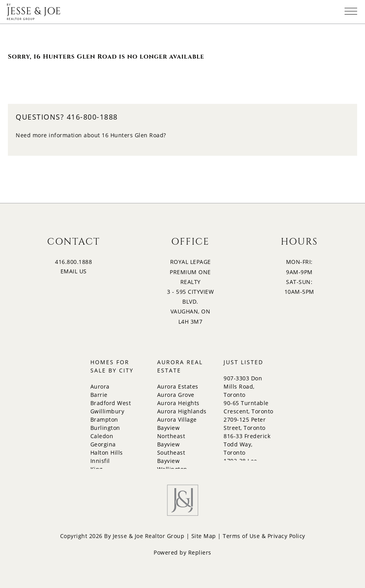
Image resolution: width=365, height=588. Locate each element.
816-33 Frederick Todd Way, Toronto (247, 444)
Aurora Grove (176, 395)
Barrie (99, 395)
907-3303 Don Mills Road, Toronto (243, 386)
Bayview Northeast (171, 432)
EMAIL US (74, 271)
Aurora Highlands (182, 411)
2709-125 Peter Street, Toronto (245, 424)
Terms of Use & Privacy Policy (264, 536)
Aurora (100, 386)
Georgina (103, 444)
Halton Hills (107, 453)
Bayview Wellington (172, 465)
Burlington (105, 428)
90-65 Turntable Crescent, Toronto (249, 407)
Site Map (204, 536)
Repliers (200, 552)
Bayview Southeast (171, 448)
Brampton (104, 419)
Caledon (102, 436)
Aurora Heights (178, 403)
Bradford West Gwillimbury (111, 407)
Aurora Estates (178, 386)
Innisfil (100, 461)
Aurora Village (177, 419)
